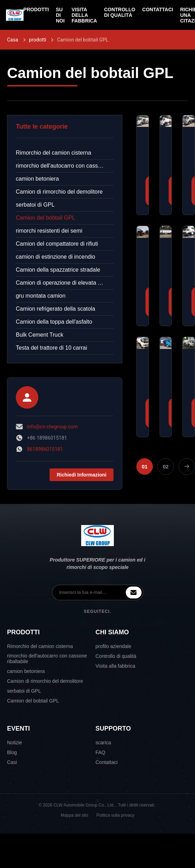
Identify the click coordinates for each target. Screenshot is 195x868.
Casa (13, 40)
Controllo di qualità (116, 656)
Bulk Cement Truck (40, 335)
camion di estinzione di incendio (56, 257)
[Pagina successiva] (187, 467)
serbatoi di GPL (35, 205)
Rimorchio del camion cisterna (53, 153)
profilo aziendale (113, 646)
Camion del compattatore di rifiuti (57, 244)
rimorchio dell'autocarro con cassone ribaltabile (65, 166)
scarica (103, 743)
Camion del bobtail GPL (45, 218)
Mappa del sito (74, 815)
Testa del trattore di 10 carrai (51, 348)
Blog (12, 752)
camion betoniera (37, 179)
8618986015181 (45, 449)
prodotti (38, 40)
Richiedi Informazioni (82, 475)
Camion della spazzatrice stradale (58, 270)
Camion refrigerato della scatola (56, 309)
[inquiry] (134, 592)
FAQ (100, 752)
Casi (12, 762)
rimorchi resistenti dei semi (49, 231)
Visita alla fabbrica (115, 666)
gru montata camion (41, 296)
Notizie (15, 743)
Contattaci (107, 762)
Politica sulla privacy (115, 815)
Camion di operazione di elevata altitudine (65, 283)
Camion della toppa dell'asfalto (54, 322)
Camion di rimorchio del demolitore (59, 192)
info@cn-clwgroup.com (52, 427)
